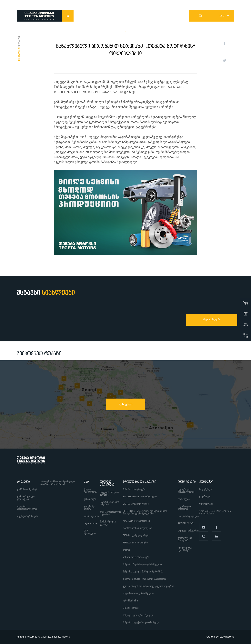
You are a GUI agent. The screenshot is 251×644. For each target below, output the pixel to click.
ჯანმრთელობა (92, 516)
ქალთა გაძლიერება (91, 491)
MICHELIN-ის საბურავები (136, 521)
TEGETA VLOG (186, 524)
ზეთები (127, 550)
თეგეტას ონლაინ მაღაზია (109, 494)
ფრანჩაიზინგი (131, 601)
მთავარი (19, 40)
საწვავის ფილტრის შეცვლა (138, 615)
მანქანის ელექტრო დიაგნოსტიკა (141, 623)
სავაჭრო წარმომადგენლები (27, 508)
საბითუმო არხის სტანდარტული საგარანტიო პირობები (57, 483)
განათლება (90, 499)
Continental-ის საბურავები (137, 528)
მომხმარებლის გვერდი (108, 523)
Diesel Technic (131, 608)
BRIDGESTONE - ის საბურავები (140, 497)
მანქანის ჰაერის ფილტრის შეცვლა (142, 565)
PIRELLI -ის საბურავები (135, 543)
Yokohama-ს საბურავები (136, 557)
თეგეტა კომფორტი (189, 531)
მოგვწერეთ (206, 489)
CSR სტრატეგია (90, 532)
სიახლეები (184, 499)
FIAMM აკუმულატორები (136, 535)
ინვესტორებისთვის (27, 516)
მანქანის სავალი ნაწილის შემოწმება (143, 572)
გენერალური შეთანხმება (185, 549)
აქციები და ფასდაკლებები (186, 491)
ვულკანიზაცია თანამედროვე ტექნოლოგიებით (148, 586)
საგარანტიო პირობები (185, 508)
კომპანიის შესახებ (27, 489)
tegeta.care (90, 524)
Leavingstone (227, 637)
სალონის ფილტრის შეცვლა (138, 594)
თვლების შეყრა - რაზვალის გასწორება (145, 579)
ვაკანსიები (205, 497)
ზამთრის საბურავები (134, 489)
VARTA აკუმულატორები (136, 504)
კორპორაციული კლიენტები (26, 498)
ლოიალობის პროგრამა (185, 539)
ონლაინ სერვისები (188, 516)
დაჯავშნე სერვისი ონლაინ (110, 503)
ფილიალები (206, 504)
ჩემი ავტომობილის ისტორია (110, 513)
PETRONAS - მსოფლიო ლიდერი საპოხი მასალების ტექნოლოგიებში (145, 512)
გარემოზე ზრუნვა (89, 508)
